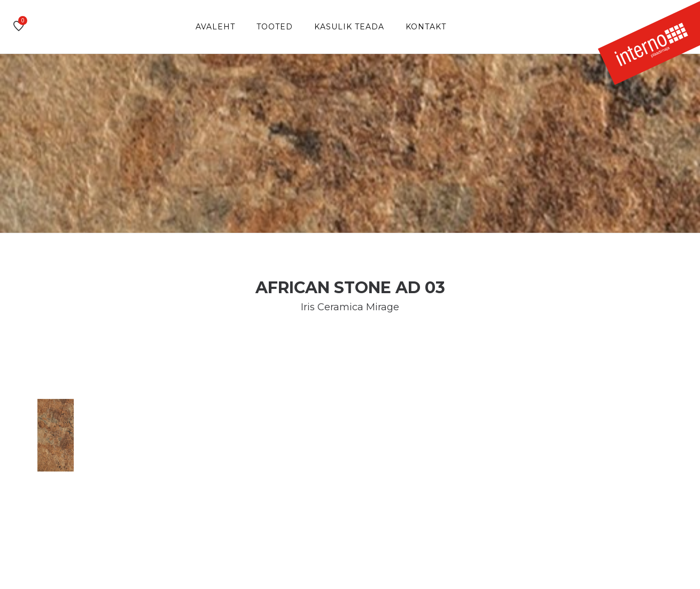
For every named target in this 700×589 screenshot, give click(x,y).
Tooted (275, 27)
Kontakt (426, 27)
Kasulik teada (349, 27)
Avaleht (215, 27)
